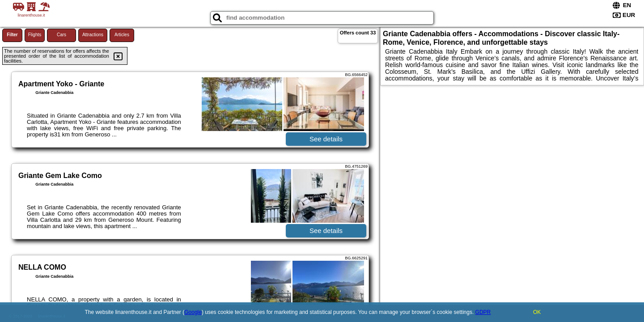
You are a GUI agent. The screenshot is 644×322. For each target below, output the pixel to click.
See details (326, 139)
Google (193, 312)
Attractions (93, 35)
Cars (61, 35)
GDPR (483, 312)
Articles (122, 35)
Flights (35, 35)
